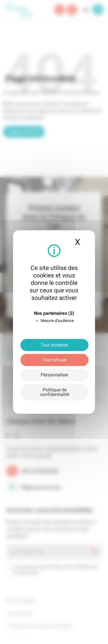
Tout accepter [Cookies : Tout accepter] (54, 345)
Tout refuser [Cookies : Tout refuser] (55, 360)
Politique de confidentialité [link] (55, 392)
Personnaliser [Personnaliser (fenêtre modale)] (54, 375)
